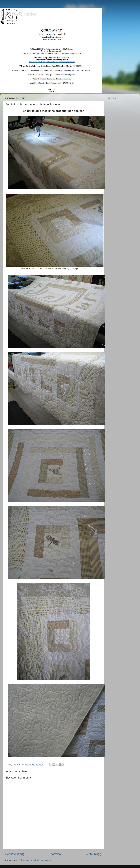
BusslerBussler (18, 14)
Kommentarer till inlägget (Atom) (36, 860)
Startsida (55, 854)
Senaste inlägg (15, 854)
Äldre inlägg (94, 854)
